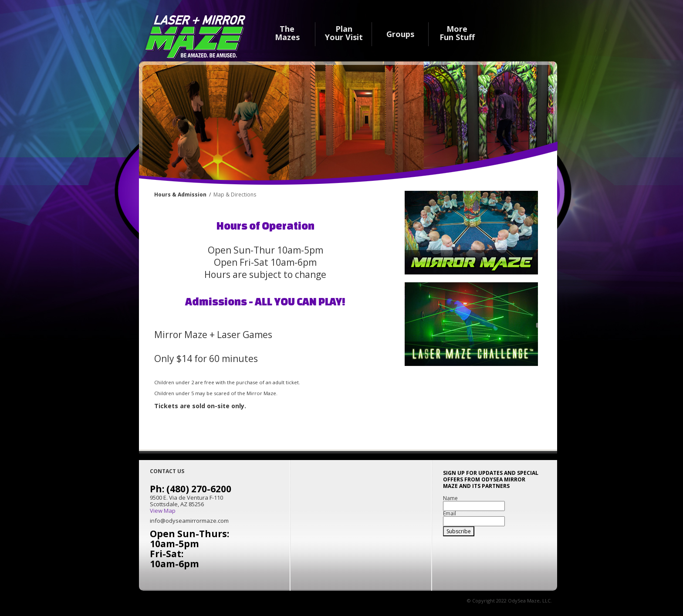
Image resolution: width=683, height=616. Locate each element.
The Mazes (287, 33)
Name (450, 498)
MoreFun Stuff (457, 33)
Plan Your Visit (344, 33)
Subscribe (459, 531)
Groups (400, 34)
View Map (163, 511)
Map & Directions (235, 195)
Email (450, 513)
